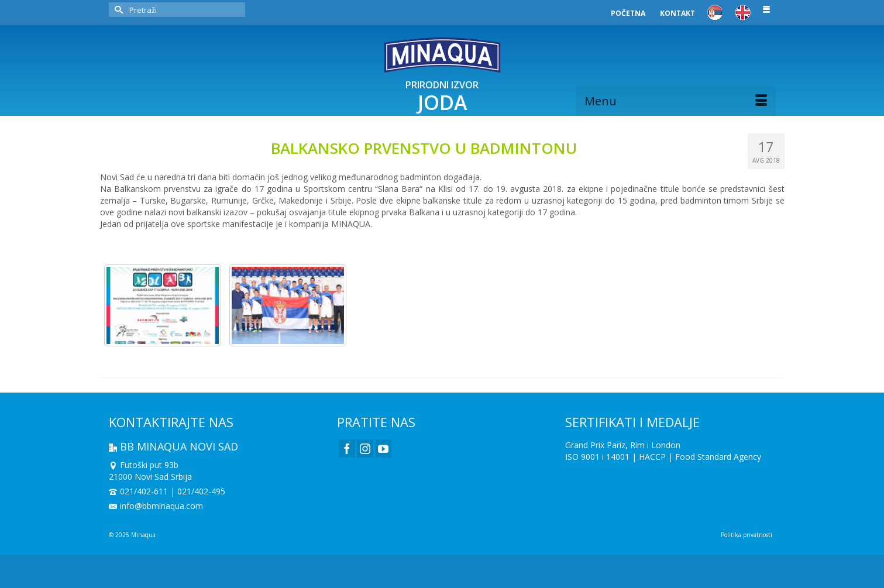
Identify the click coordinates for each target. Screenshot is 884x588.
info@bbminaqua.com (156, 506)
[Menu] (676, 101)
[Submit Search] (118, 10)
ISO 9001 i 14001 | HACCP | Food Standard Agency (663, 457)
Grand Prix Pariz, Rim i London (623, 445)
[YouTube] (383, 448)
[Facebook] (347, 448)
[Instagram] (365, 448)
